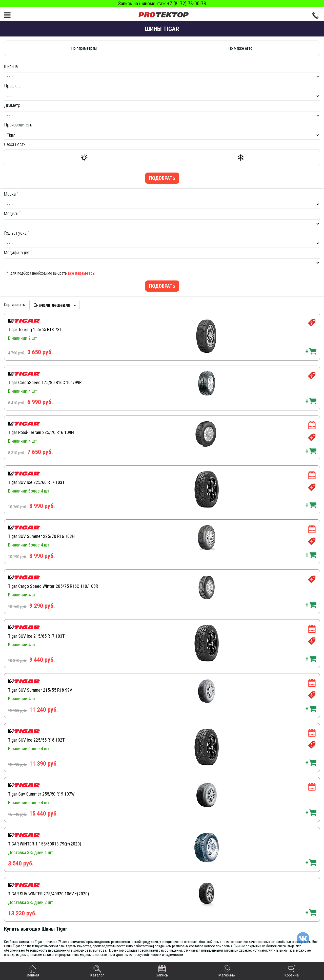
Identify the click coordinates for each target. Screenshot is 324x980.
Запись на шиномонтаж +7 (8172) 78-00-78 (162, 4)
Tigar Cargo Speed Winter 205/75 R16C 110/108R (53, 586)
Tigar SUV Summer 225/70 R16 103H (41, 536)
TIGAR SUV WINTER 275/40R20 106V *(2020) (49, 894)
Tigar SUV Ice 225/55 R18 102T (36, 740)
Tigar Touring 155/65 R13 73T (35, 329)
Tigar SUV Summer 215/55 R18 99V (40, 690)
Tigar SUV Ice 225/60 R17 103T (36, 482)
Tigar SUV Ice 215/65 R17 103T (36, 636)
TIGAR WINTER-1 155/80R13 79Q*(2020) (45, 844)
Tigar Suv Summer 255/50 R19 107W (41, 794)
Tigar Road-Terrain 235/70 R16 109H (41, 432)
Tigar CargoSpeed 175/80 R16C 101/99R (45, 382)
